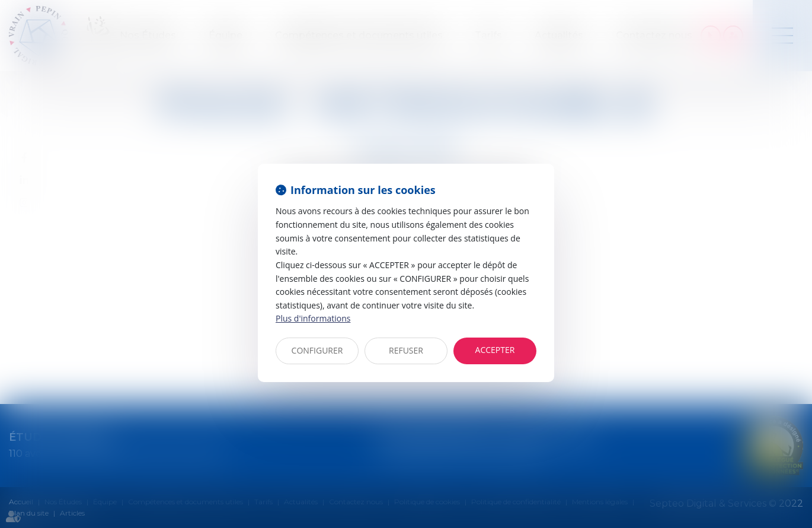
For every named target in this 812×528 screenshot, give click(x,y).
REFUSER (406, 350)
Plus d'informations (313, 318)
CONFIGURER (317, 350)
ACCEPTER (495, 350)
